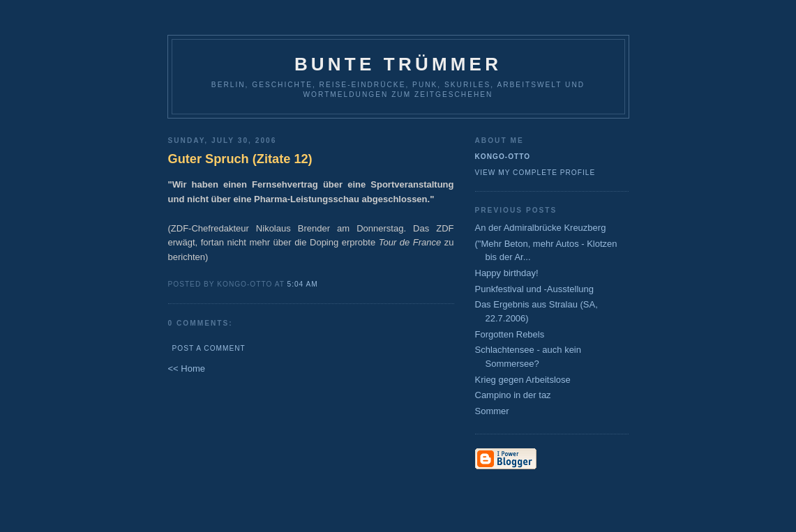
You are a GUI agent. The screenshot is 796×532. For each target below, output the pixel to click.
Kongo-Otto (503, 157)
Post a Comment (209, 348)
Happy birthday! (507, 273)
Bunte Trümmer (398, 64)
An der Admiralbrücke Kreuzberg (541, 228)
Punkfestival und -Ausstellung (535, 289)
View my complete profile (535, 173)
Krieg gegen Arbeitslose (523, 380)
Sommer (492, 411)
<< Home (187, 368)
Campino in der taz (513, 395)
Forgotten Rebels (510, 334)
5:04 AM (303, 284)
